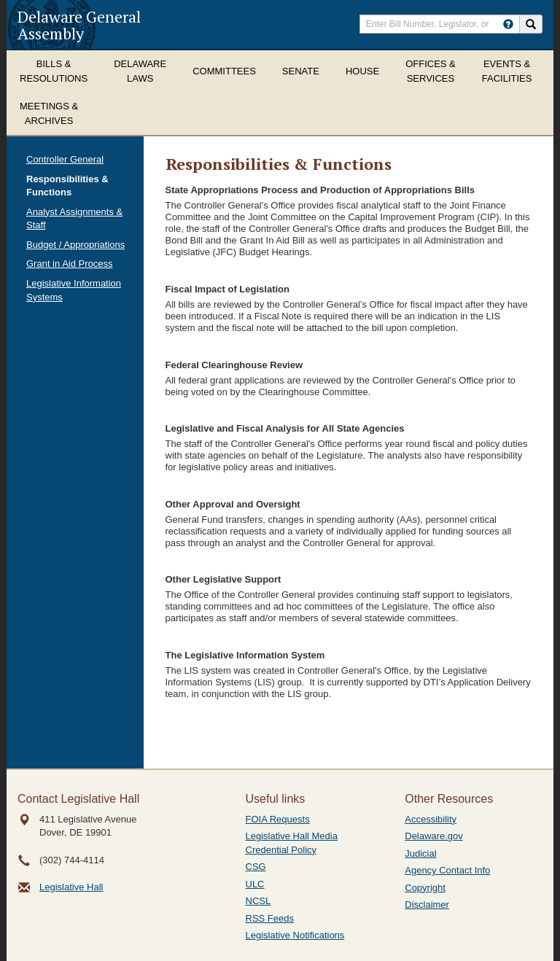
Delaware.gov (434, 836)
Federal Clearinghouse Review (234, 365)
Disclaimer (427, 904)
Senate (301, 71)
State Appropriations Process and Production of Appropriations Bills (320, 190)
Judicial (420, 853)
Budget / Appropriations (75, 245)
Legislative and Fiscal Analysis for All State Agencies (285, 428)
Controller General (65, 159)
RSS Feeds (270, 918)
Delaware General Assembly (79, 25)
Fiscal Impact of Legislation (227, 289)
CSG (256, 867)
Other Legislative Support (223, 579)
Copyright (425, 888)
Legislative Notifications (295, 935)
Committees (224, 71)
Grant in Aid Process (70, 264)
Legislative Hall (71, 887)
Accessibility (431, 819)
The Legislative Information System (245, 655)
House (362, 71)
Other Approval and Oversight (233, 504)
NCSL (258, 901)
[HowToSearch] (508, 24)
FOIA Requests (278, 819)
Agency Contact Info (447, 870)
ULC (255, 884)
